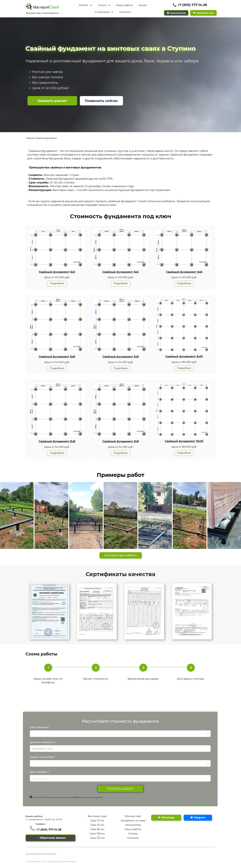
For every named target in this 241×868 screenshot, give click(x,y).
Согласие (66, 797)
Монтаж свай (133, 816)
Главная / (30, 138)
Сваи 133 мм (97, 838)
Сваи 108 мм (97, 834)
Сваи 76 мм (97, 825)
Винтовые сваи (97, 816)
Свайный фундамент (46, 138)
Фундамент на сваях (133, 821)
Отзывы (133, 834)
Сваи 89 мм (97, 829)
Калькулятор (133, 825)
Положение (50, 797)
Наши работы (133, 829)
